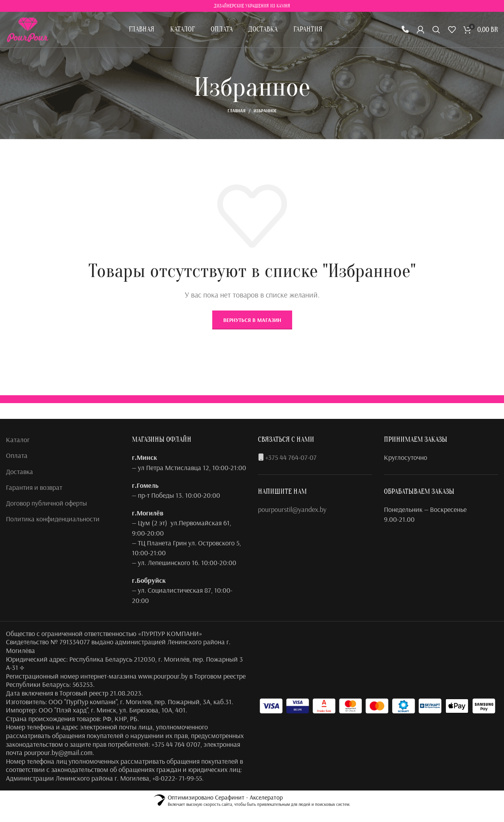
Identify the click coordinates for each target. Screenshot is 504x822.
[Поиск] (436, 30)
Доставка (19, 471)
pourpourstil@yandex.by (292, 509)
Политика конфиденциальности (53, 519)
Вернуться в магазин (252, 320)
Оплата (17, 455)
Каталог (18, 440)
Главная (236, 111)
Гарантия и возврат (34, 487)
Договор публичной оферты (46, 503)
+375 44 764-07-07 (291, 457)
